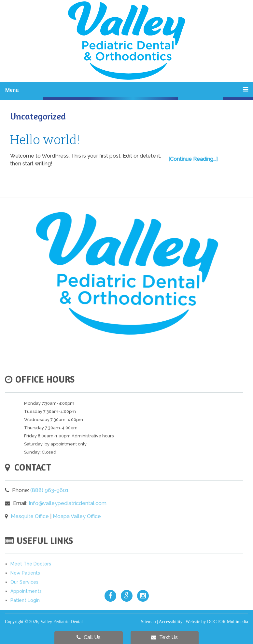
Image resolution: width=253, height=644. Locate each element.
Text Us (164, 637)
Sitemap (148, 622)
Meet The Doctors (31, 578)
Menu (12, 90)
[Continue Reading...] (193, 159)
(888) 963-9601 (49, 503)
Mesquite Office (30, 529)
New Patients (25, 587)
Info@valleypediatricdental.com (68, 516)
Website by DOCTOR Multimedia (217, 622)
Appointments (26, 605)
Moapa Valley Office (77, 529)
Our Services (24, 596)
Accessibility (170, 622)
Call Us (89, 637)
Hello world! (45, 139)
